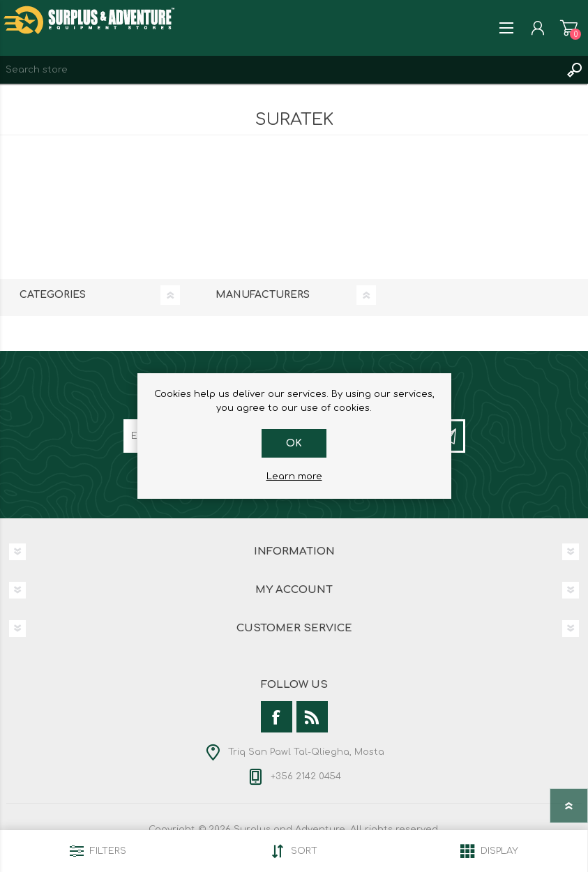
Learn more (294, 476)
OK (294, 443)
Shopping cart (569, 28)
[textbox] (280, 70)
